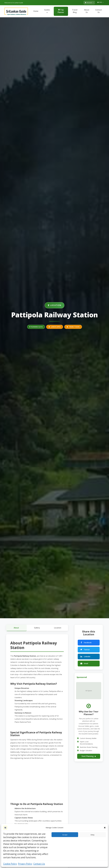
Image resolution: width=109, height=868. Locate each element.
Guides (47, 11)
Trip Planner (61, 11)
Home (36, 11)
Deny (93, 835)
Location (58, 628)
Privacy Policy (25, 864)
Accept (65, 835)
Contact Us (39, 864)
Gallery (37, 628)
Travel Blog (75, 11)
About (16, 628)
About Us (87, 11)
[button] (105, 828)
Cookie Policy (10, 864)
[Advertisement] (37, 781)
